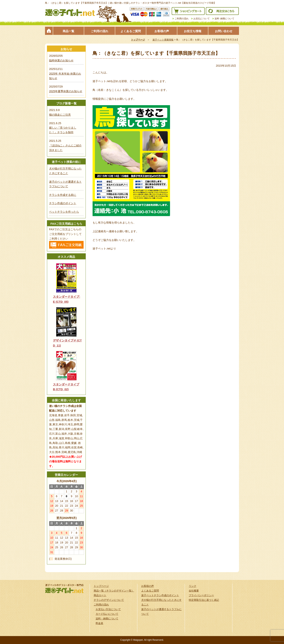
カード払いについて (107, 614)
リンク (193, 586)
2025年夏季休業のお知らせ (66, 91)
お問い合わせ (224, 31)
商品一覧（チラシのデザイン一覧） (114, 591)
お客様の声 (162, 31)
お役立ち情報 (193, 31)
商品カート (100, 595)
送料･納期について (224, 19)
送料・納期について (107, 619)
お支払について (202, 19)
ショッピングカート (188, 11)
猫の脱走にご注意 (60, 115)
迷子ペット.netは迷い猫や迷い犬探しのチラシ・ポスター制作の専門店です (70, 13)
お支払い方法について (108, 609)
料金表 (99, 623)
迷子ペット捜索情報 (163, 40)
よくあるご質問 (131, 31)
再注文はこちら (222, 11)
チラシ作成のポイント (63, 203)
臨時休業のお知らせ (61, 60)
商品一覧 (68, 31)
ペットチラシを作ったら (64, 212)
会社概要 (194, 591)
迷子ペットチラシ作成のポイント (160, 595)
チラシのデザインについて (109, 600)
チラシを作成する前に (63, 195)
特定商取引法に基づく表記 (204, 600)
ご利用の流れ (182, 19)
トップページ (49, 31)
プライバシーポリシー (201, 595)
